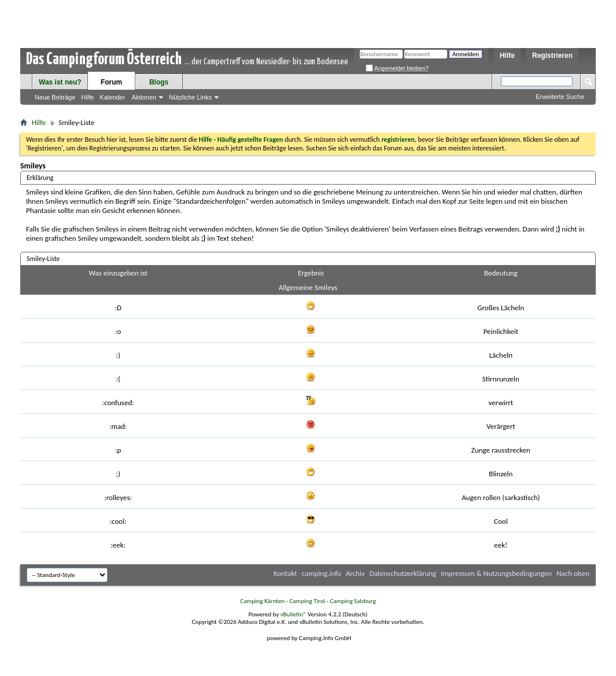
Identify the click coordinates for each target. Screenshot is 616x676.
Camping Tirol (307, 601)
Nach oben (573, 573)
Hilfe (507, 56)
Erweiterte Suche (560, 97)
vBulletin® (294, 614)
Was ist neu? (60, 82)
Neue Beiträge (55, 97)
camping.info (321, 573)
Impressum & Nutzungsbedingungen (496, 573)
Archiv (355, 573)
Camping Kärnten (262, 601)
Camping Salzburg (353, 601)
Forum (111, 82)
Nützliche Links (190, 97)
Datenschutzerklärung (403, 573)
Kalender (112, 97)
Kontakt (285, 573)
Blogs (159, 82)
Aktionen (144, 97)
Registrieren (552, 56)
